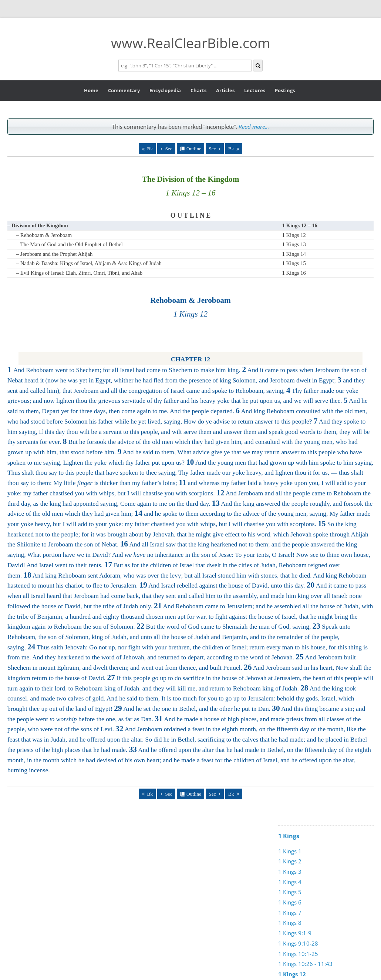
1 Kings (289, 836)
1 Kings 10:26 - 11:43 (305, 964)
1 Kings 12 (294, 235)
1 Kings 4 (290, 882)
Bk (150, 149)
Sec (168, 149)
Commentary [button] (124, 90)
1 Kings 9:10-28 (298, 943)
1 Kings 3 (290, 872)
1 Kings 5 (290, 892)
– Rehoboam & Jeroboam (44, 235)
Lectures (255, 90)
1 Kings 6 (290, 902)
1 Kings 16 (294, 273)
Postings (285, 90)
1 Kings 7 (290, 913)
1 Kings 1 (290, 851)
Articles (225, 90)
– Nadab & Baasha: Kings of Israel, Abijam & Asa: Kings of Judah (89, 263)
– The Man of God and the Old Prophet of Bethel (70, 244)
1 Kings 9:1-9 (295, 933)
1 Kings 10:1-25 (298, 954)
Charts (198, 90)
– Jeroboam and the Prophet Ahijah (54, 254)
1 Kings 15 (294, 263)
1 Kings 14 (294, 254)
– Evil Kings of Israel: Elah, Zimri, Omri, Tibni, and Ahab (79, 273)
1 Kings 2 (290, 861)
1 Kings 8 (290, 923)
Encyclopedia (165, 90)
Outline (194, 149)
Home (91, 90)
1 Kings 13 (294, 244)
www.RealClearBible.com (190, 43)
